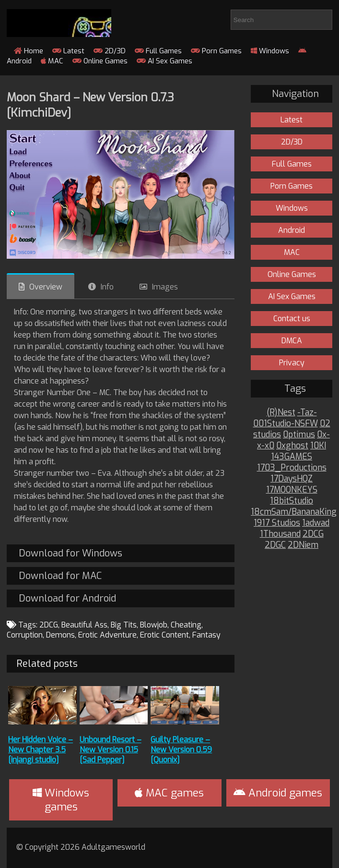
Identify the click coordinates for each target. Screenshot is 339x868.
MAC (52, 61)
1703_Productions (292, 468)
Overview (46, 287)
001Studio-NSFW (286, 424)
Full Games (158, 51)
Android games (278, 793)
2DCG (49, 625)
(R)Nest (281, 413)
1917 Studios (277, 523)
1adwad (316, 523)
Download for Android (67, 598)
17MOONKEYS (292, 490)
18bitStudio (292, 501)
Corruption (25, 635)
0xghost (292, 446)
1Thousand (280, 534)
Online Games (100, 61)
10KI (318, 446)
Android (292, 230)
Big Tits (124, 625)
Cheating (186, 625)
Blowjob (154, 625)
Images (165, 287)
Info (107, 287)
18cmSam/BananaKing (294, 512)
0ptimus (299, 435)
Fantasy (206, 635)
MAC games (169, 793)
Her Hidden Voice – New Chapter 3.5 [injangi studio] (41, 750)
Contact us (292, 319)
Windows (270, 51)
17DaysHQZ (292, 479)
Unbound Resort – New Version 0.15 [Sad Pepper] (111, 750)
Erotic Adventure (107, 635)
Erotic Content (164, 635)
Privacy (292, 363)
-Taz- (307, 413)
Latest (68, 51)
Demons (60, 635)
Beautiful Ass (84, 625)
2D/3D (110, 51)
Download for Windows (70, 553)
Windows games (61, 800)
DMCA (292, 341)
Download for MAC (60, 576)
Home (29, 51)
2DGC (275, 545)
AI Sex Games (164, 61)
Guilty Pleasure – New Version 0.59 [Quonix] (181, 750)
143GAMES (292, 457)
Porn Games (216, 51)
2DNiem (303, 545)
